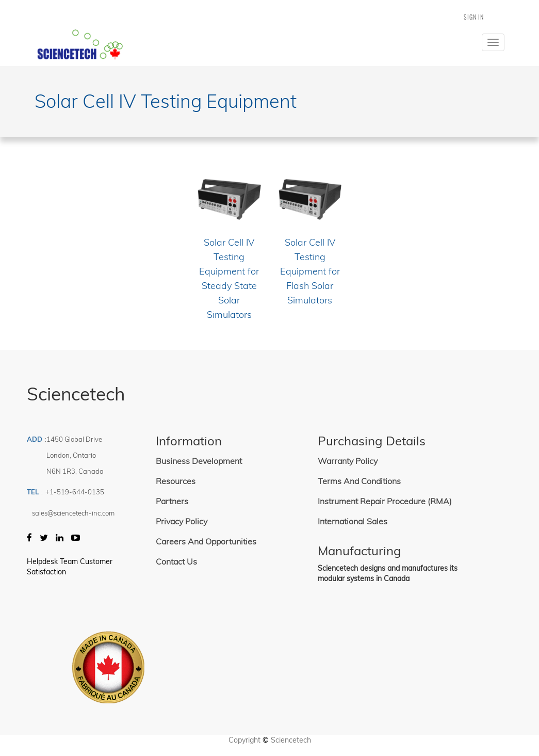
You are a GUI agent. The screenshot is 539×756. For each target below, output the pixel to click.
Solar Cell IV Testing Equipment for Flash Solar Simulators (310, 271)
